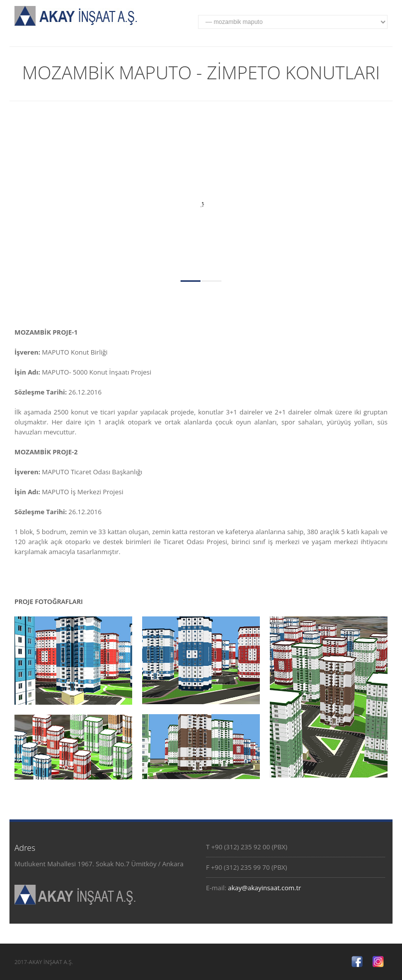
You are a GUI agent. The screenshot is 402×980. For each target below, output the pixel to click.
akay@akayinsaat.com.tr (265, 888)
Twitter (378, 962)
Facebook (357, 962)
